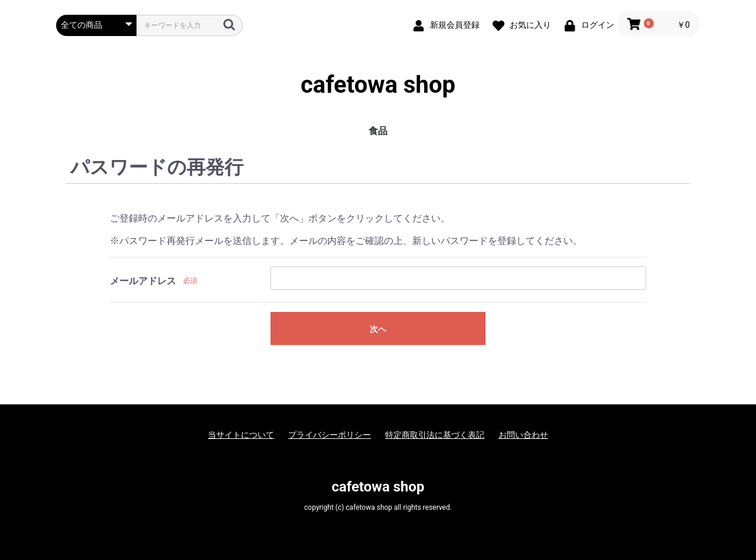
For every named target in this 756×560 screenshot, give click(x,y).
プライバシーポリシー (330, 435)
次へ (378, 329)
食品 (378, 131)
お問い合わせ (523, 435)
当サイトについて (241, 435)
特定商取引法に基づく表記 (435, 435)
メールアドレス (143, 281)
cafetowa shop (378, 85)
